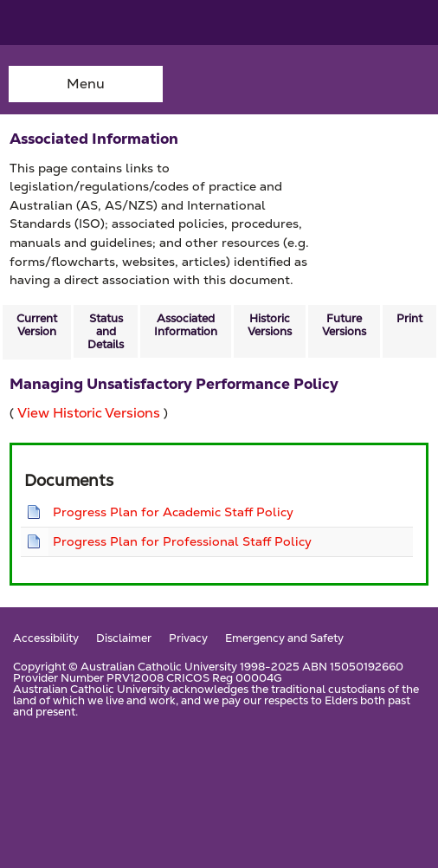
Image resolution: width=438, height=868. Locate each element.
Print (409, 318)
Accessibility (46, 639)
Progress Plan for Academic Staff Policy (173, 512)
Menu (86, 84)
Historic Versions (270, 325)
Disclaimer (124, 639)
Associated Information (186, 325)
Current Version (37, 325)
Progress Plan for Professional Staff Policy (182, 541)
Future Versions (344, 325)
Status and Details (106, 331)
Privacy (188, 639)
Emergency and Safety (284, 639)
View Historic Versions (89, 413)
